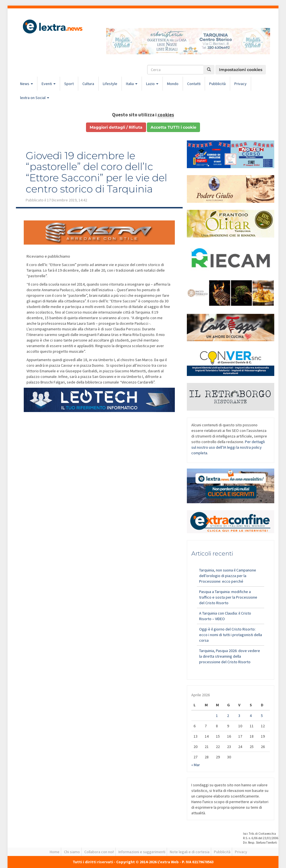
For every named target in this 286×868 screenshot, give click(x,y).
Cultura (88, 84)
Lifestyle (110, 84)
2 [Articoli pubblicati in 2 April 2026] (228, 716)
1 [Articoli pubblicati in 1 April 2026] (217, 716)
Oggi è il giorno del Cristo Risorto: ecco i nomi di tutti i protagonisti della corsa (231, 635)
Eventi (49, 84)
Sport (69, 84)
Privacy (240, 84)
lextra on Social (35, 98)
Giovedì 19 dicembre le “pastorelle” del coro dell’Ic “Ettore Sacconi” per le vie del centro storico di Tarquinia (96, 172)
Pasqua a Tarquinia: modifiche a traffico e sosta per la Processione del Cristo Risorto (228, 597)
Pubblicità (217, 84)
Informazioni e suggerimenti (142, 852)
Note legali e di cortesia (190, 852)
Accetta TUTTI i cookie (173, 127)
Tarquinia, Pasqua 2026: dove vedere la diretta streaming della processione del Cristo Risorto (230, 656)
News (27, 84)
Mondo (173, 84)
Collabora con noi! (99, 852)
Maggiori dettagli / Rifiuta (116, 127)
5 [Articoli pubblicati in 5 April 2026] (262, 716)
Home (55, 852)
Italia (132, 84)
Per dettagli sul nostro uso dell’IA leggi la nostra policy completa (228, 447)
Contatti (194, 84)
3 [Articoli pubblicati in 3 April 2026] (239, 716)
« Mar (196, 765)
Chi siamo (72, 852)
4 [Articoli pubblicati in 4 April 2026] (251, 716)
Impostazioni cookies (241, 70)
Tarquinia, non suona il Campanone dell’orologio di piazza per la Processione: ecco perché (228, 576)
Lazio (152, 84)
